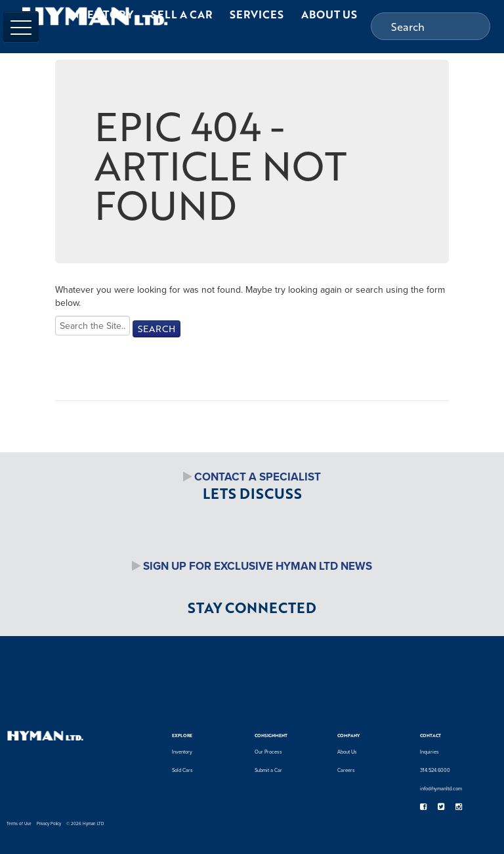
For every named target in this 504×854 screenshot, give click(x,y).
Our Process (268, 752)
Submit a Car (268, 770)
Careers (346, 770)
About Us (347, 752)
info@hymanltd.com (441, 788)
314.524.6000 (435, 770)
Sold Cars (182, 770)
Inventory (182, 752)
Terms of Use (19, 823)
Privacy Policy (49, 823)
